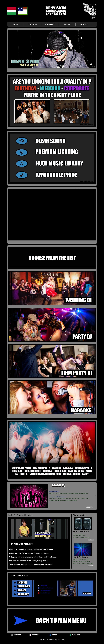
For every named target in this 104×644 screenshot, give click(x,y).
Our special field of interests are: (58, 497)
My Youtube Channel (46, 590)
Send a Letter (44, 585)
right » (96, 496)
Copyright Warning (45, 593)
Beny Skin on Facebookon (47, 588)
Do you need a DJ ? (55, 492)
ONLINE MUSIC (76, 635)
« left (8, 496)
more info (90, 507)
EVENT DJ (55, 635)
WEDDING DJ (17, 635)
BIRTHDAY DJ (36, 635)
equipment (91, 540)
